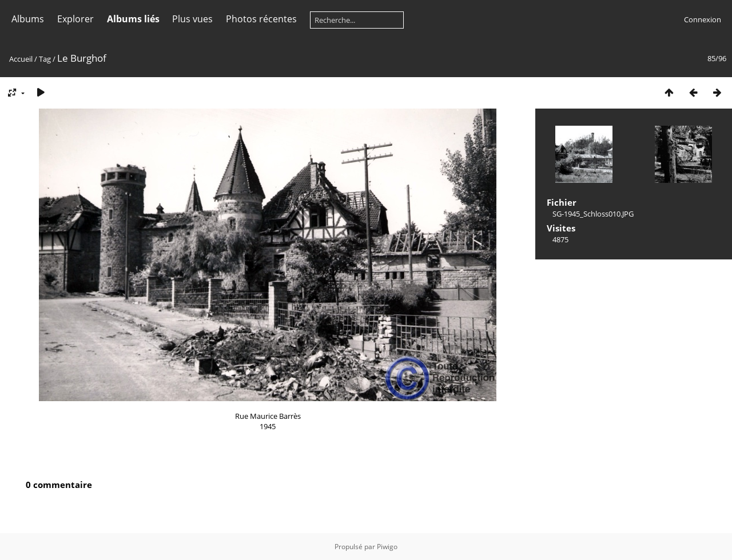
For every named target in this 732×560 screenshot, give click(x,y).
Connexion (703, 19)
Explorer (75, 19)
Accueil (21, 59)
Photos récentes (261, 19)
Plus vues (192, 19)
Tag (45, 59)
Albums (28, 19)
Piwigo (387, 547)
